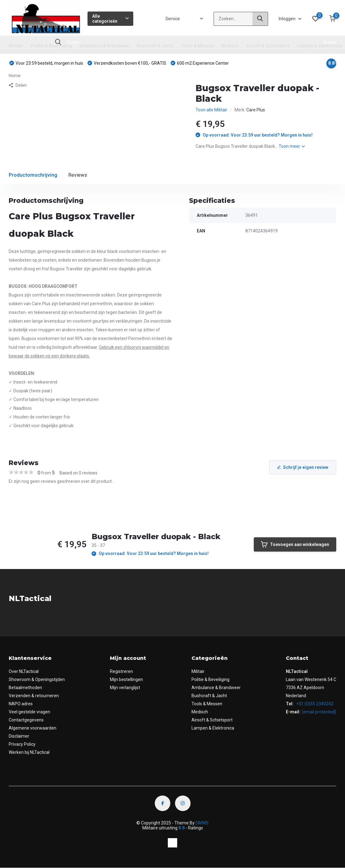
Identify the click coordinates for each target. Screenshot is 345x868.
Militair (16, 46)
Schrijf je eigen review (303, 467)
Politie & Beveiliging (51, 46)
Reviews (78, 175)
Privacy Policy (22, 744)
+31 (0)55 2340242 (314, 704)
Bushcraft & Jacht (155, 46)
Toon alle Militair (211, 110)
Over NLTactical (24, 671)
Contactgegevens (26, 720)
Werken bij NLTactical (29, 752)
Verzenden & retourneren (34, 696)
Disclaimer (19, 736)
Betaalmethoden (25, 688)
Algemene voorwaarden (33, 728)
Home (15, 76)
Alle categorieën (110, 19)
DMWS (202, 823)
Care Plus (256, 110)
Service (173, 19)
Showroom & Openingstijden (37, 679)
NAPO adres (21, 704)
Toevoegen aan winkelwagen (295, 544)
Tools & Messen (197, 46)
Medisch (230, 46)
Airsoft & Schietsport (268, 46)
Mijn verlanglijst (125, 688)
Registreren (121, 671)
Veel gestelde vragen (29, 712)
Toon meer (292, 146)
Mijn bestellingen (126, 679)
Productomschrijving (33, 175)
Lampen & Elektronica (319, 46)
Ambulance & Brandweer (104, 46)
